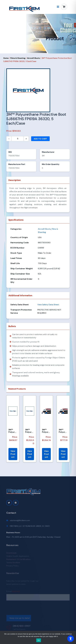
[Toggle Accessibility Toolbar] (71, 639)
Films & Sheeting (18, 58)
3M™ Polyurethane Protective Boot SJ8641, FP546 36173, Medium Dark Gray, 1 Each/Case (63, 431)
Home (49, 27)
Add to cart (40, 139)
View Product (13, 454)
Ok (39, 640)
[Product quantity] (18, 139)
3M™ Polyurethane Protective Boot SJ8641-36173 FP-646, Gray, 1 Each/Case (29, 431)
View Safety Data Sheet (48, 305)
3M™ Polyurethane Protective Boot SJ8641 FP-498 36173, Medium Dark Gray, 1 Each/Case (46, 431)
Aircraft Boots (33, 58)
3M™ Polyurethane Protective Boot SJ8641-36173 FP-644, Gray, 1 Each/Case (13, 431)
